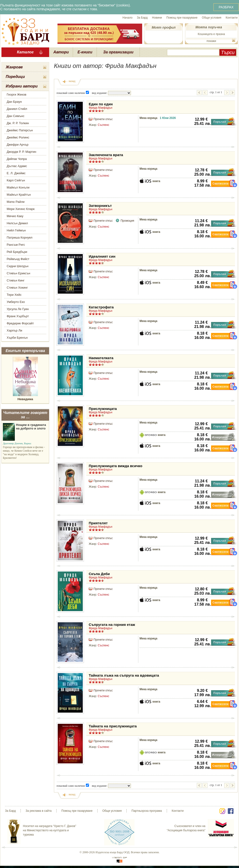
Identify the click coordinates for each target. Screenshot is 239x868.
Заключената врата (106, 155)
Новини (157, 18)
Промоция (127, 221)
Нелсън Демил (17, 223)
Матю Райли (16, 202)
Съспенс (104, 125)
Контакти (232, 18)
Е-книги (85, 52)
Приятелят (98, 523)
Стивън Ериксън (18, 273)
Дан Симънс (16, 116)
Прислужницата (103, 409)
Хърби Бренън (17, 338)
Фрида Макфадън (101, 108)
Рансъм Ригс (16, 245)
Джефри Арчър (18, 145)
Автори (61, 52)
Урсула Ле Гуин (18, 309)
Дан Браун (14, 102)
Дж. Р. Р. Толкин (18, 123)
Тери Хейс (14, 295)
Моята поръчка (209, 27)
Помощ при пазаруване (182, 18)
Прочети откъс (103, 119)
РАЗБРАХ (226, 7)
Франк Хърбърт (18, 316)
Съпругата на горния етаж (112, 625)
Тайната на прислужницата (113, 726)
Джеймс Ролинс (18, 137)
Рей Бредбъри (17, 252)
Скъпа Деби (99, 574)
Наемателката (101, 358)
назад (72, 81)
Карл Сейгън (16, 180)
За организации (118, 52)
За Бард (142, 18)
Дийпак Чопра (17, 159)
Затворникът (100, 206)
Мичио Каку (15, 216)
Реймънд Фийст (18, 259)
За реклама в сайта (39, 811)
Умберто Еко (16, 302)
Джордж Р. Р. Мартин (21, 152)
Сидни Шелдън (18, 266)
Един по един (101, 104)
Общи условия (211, 18)
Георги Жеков (17, 94)
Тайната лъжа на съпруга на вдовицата (124, 675)
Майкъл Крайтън (19, 195)
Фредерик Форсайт (20, 323)
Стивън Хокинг (17, 288)
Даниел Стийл (17, 109)
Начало (128, 18)
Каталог (25, 52)
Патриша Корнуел (20, 237)
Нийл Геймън (16, 230)
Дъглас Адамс (17, 166)
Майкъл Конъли (18, 187)
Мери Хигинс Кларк (21, 209)
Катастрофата (101, 307)
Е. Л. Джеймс (16, 173)
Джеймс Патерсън (20, 130)
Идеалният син (102, 256)
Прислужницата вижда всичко (116, 466)
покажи (211, 41)
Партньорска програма (147, 811)
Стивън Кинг (16, 280)
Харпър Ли (14, 330)
